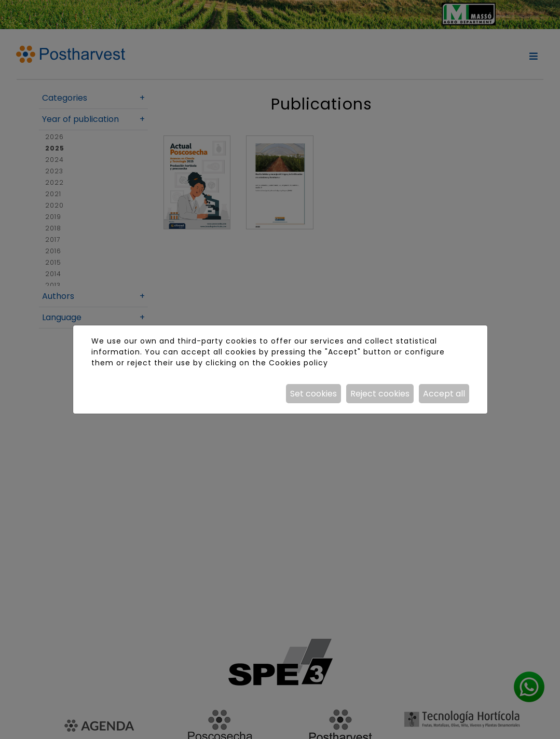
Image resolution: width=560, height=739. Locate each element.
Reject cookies (380, 394)
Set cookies (313, 394)
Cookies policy (298, 363)
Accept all (444, 394)
